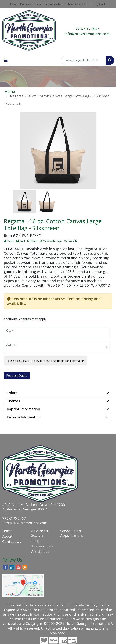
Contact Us (12, 541)
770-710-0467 (87, 29)
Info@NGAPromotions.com (87, 34)
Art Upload (41, 551)
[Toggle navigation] (6, 60)
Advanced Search (40, 533)
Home (7, 531)
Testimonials (42, 546)
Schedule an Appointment (72, 533)
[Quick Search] (84, 60)
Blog (35, 541)
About (7, 536)
